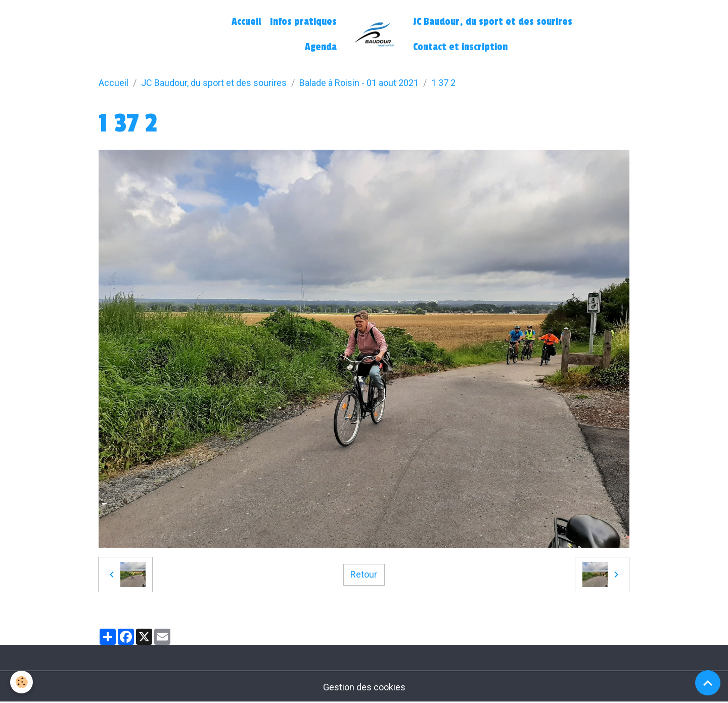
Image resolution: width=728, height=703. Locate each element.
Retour (364, 574)
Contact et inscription (460, 47)
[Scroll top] (708, 683)
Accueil (246, 22)
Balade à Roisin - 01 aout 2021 (359, 83)
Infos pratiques (303, 22)
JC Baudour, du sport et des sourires (493, 22)
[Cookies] (21, 682)
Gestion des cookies (364, 687)
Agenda (321, 47)
